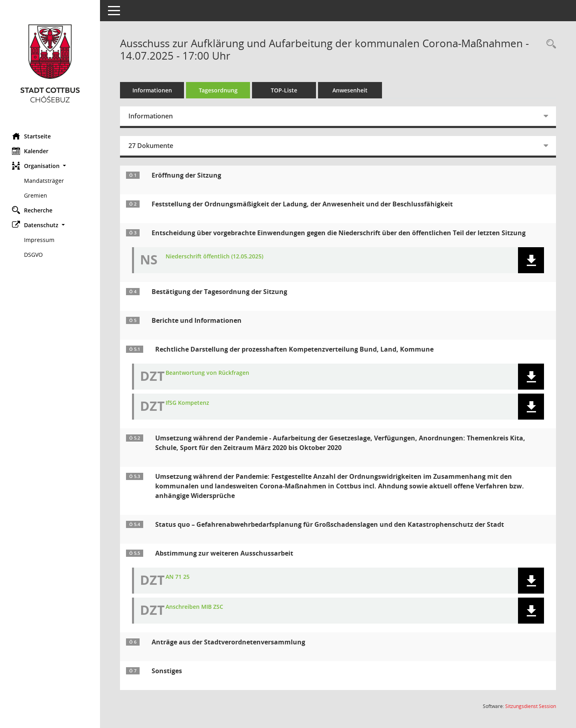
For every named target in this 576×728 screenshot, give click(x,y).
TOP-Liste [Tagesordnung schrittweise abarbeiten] (284, 90)
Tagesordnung (218, 90)
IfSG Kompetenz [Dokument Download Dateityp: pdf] (187, 403)
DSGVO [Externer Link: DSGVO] (33, 255)
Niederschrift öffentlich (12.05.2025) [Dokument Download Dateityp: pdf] (214, 257)
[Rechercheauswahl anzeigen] (549, 44)
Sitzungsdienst (531, 706)
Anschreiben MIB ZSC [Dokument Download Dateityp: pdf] (194, 607)
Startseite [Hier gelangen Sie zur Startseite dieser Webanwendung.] (31, 136)
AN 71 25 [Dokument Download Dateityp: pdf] (178, 577)
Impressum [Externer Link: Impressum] (39, 240)
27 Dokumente (151, 146)
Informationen (152, 90)
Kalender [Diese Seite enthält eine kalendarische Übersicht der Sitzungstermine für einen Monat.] (30, 151)
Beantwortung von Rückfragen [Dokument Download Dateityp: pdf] (207, 373)
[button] (50, 166)
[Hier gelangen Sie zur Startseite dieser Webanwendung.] (50, 63)
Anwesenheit (350, 90)
